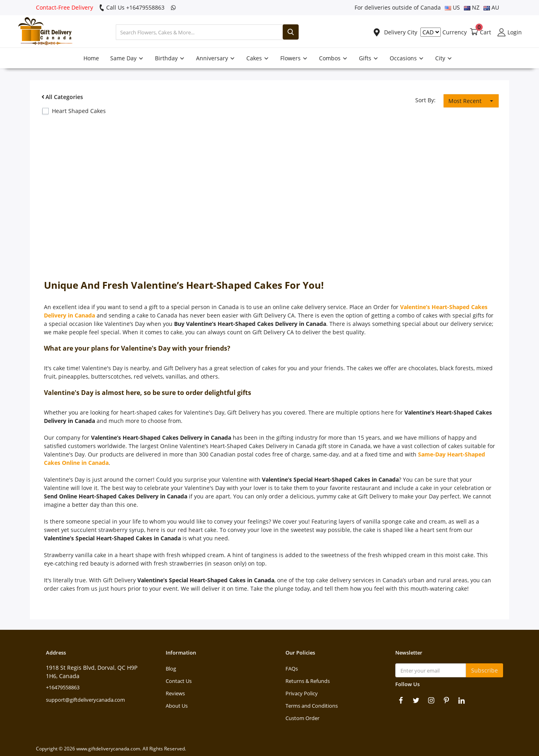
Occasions (407, 58)
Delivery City (395, 32)
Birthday (170, 58)
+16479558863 (63, 687)
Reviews (175, 693)
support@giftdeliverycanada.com (85, 700)
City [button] (444, 58)
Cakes (258, 58)
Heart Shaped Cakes (79, 111)
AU (491, 7)
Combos (333, 58)
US (452, 7)
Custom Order (302, 718)
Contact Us (179, 681)
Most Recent (465, 101)
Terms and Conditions (312, 706)
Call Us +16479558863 (132, 7)
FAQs (292, 669)
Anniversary (216, 58)
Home (91, 58)
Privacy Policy (302, 693)
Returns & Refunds (308, 681)
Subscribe (485, 670)
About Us (177, 706)
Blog (171, 669)
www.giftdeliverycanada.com (108, 749)
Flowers (294, 58)
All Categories (61, 97)
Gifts (369, 58)
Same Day (127, 58)
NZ (472, 7)
